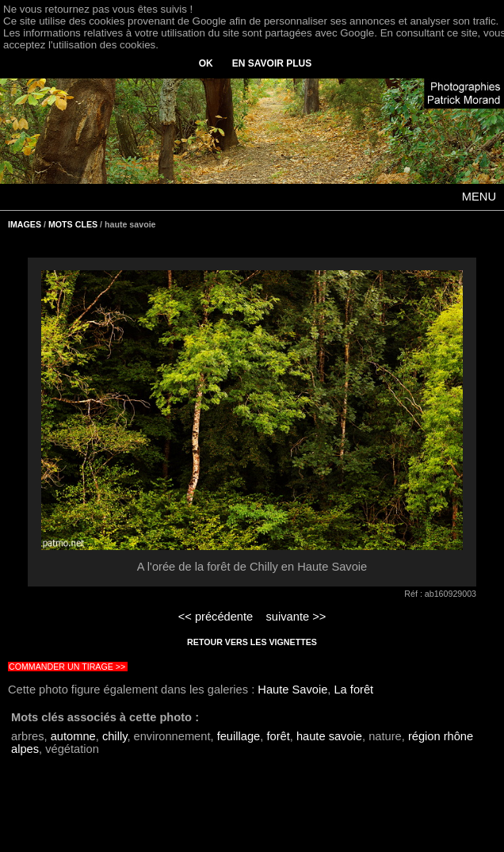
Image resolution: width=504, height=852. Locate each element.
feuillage (239, 736)
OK (206, 63)
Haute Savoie (292, 690)
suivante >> (296, 617)
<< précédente (216, 617)
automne (73, 736)
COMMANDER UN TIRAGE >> (67, 667)
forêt (278, 736)
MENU (479, 197)
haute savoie (329, 736)
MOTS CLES (73, 224)
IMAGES (25, 224)
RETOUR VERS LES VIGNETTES (252, 642)
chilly (115, 736)
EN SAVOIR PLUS (272, 63)
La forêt (353, 690)
